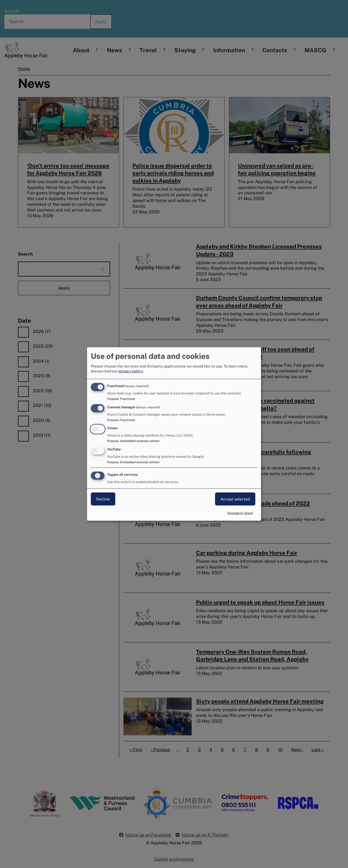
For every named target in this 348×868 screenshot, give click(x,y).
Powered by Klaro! (240, 513)
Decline (103, 499)
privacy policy (131, 371)
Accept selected (235, 499)
